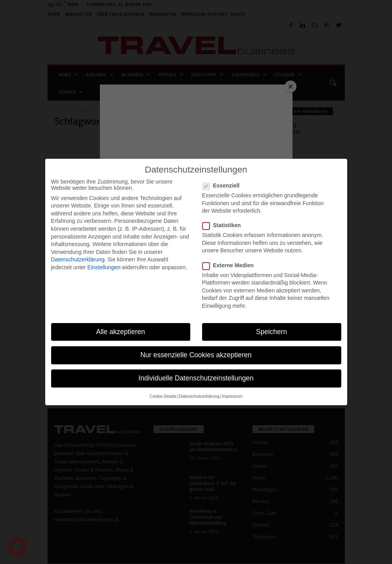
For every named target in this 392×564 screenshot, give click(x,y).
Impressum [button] (232, 396)
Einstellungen (104, 267)
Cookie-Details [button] (163, 396)
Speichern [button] (271, 332)
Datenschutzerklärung (78, 259)
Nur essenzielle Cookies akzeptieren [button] (196, 355)
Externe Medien (230, 265)
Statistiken (224, 225)
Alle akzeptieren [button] (121, 332)
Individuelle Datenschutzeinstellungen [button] (196, 378)
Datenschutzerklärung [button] (199, 396)
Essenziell (224, 186)
